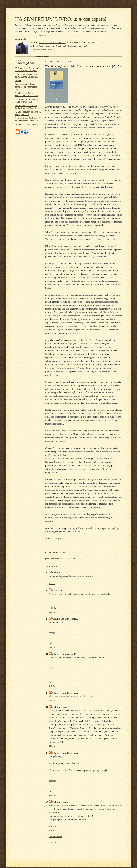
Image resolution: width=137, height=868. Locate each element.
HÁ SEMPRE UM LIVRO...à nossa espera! (61, 19)
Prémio (18, 81)
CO (54, 573)
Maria (55, 591)
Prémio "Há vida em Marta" (27, 124)
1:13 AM (52, 612)
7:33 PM (52, 584)
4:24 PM (52, 830)
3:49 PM (52, 686)
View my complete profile (41, 50)
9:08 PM (52, 795)
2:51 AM (52, 746)
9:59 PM (73, 559)
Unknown (57, 707)
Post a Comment (55, 837)
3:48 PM (52, 647)
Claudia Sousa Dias (52, 43)
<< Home (52, 842)
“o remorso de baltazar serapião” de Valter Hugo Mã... (26, 87)
